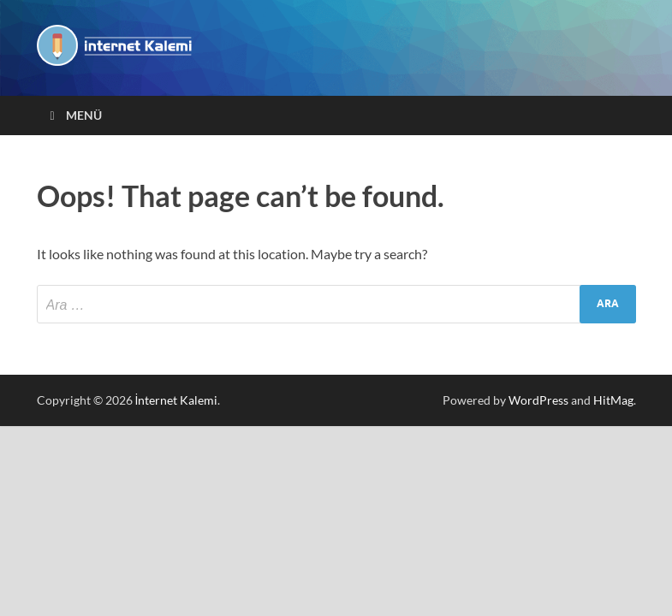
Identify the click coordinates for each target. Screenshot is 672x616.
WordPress (538, 400)
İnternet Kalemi (177, 400)
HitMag (613, 400)
